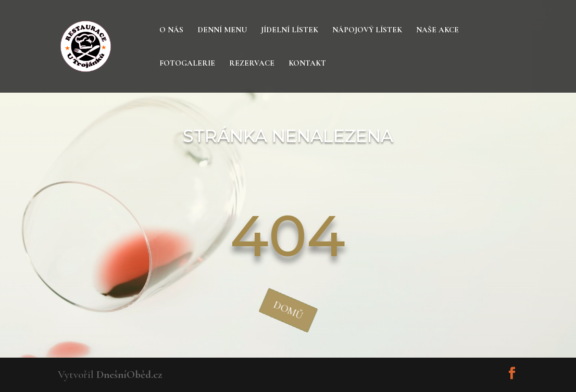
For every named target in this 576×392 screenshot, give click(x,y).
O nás (171, 30)
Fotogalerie (187, 64)
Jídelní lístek (290, 30)
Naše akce (437, 30)
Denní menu (222, 30)
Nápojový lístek (367, 30)
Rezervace (252, 64)
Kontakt (307, 64)
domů (288, 310)
